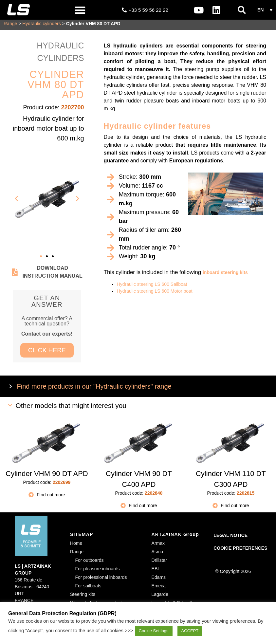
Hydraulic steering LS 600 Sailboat (152, 286)
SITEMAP (82, 536)
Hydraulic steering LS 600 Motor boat (155, 293)
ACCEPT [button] (190, 631)
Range (10, 26)
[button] (80, 10)
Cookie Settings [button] (154, 631)
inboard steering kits (225, 274)
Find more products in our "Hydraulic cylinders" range (94, 388)
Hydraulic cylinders (41, 26)
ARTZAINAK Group (175, 536)
